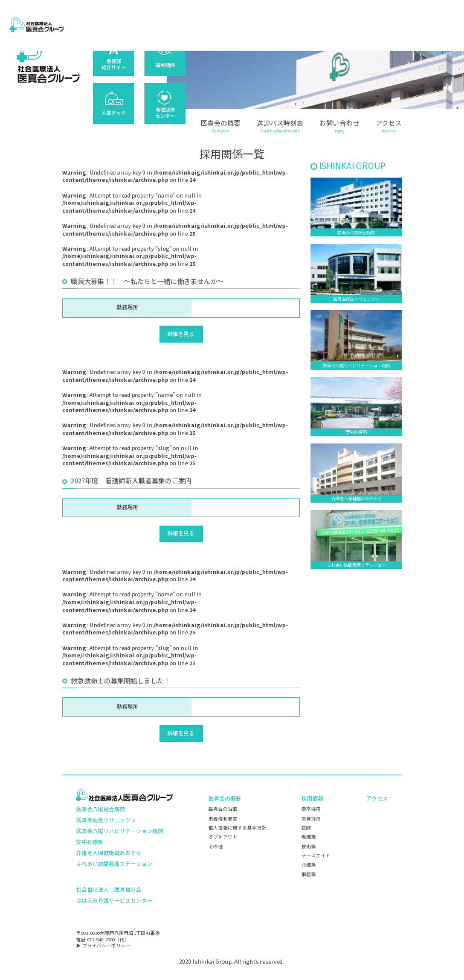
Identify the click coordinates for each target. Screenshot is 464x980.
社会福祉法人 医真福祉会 (109, 890)
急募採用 (311, 818)
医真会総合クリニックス (106, 820)
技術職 (309, 846)
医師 (306, 827)
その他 (216, 846)
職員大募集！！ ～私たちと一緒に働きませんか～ (147, 281)
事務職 (309, 874)
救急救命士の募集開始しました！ (121, 680)
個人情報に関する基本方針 (237, 827)
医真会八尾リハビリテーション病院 (120, 831)
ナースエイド (316, 855)
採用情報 (312, 798)
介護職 (309, 864)
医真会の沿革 (223, 809)
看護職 (309, 837)
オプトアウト (223, 837)
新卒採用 (311, 809)
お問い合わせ (340, 127)
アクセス (389, 127)
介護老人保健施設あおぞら (109, 853)
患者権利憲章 (223, 818)
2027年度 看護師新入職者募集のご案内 (131, 480)
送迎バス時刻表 (280, 127)
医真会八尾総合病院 (101, 809)
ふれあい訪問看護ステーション (114, 864)
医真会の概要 (221, 127)
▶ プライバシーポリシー (103, 946)
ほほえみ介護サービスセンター (114, 901)
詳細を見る (181, 334)
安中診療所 (90, 842)
